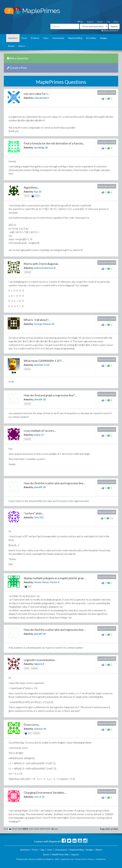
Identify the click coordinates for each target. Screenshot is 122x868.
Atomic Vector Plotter (46, 582)
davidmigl (39, 147)
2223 (37, 829)
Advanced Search (110, 30)
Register (90, 22)
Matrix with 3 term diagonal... (42, 264)
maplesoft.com (67, 859)
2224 (42, 829)
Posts (24, 38)
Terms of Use (80, 859)
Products (35, 38)
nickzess (39, 729)
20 (40, 192)
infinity (27, 369)
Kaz (36, 192)
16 (43, 797)
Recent (11, 46)
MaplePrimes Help (60, 854)
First (6, 829)
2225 (48, 829)
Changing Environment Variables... (45, 793)
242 (41, 517)
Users (46, 38)
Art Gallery (91, 38)
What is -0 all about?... (37, 320)
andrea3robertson (44, 268)
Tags (42, 850)
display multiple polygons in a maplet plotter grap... (55, 578)
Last (56, 829)
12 (42, 435)
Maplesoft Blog (75, 38)
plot (28, 587)
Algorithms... (31, 187)
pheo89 (38, 399)
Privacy (91, 859)
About (116, 22)
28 (46, 147)
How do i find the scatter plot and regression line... (54, 483)
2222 (31, 829)
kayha (37, 435)
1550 (47, 365)
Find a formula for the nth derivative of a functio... (54, 143)
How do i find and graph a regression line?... (50, 395)
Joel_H (38, 797)
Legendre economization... (40, 660)
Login (80, 22)
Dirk (36, 517)
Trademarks (101, 859)
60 (53, 324)
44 (45, 729)
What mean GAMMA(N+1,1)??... (44, 361)
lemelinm (39, 365)
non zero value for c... (37, 94)
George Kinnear (43, 324)
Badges (104, 38)
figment (38, 664)
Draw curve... (32, 725)
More (22, 46)
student (28, 272)
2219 (14, 829)
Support (100, 22)
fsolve (35, 196)
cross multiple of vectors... (40, 431)
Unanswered (58, 38)
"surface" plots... (34, 513)
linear (27, 196)
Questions (13, 38)
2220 (20, 829)
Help (108, 22)
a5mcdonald (41, 98)
